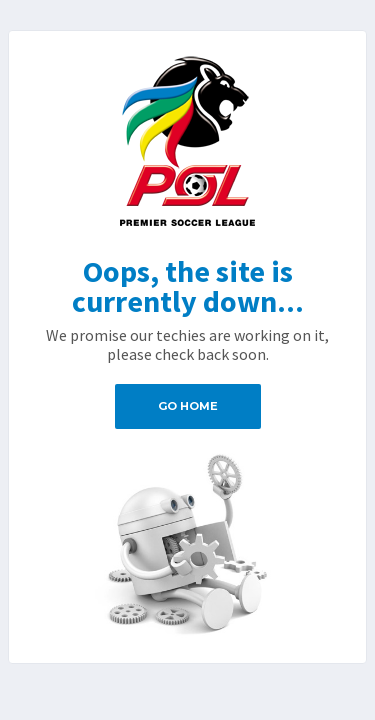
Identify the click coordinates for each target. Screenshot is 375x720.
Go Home (188, 406)
